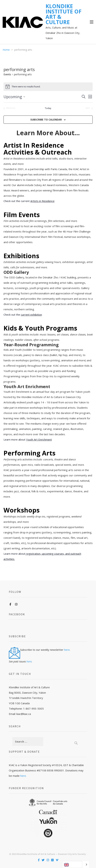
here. (23, 776)
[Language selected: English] (76, 865)
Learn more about (28, 439)
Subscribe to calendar (46, 120)
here (67, 650)
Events (7, 74)
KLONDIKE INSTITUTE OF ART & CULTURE (64, 14)
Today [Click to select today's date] (48, 108)
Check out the (23, 315)
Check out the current (29, 201)
